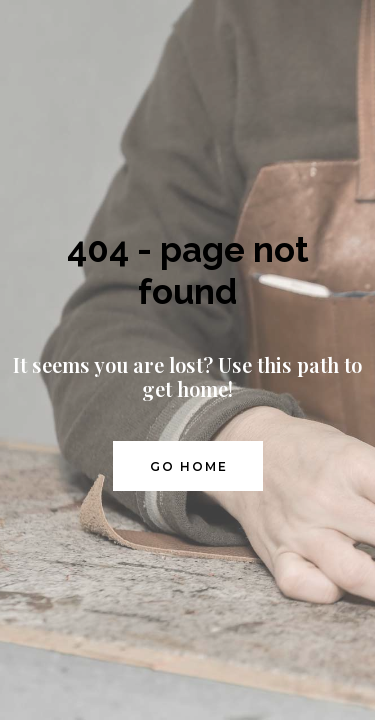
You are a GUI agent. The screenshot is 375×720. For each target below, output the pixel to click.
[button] (188, 466)
